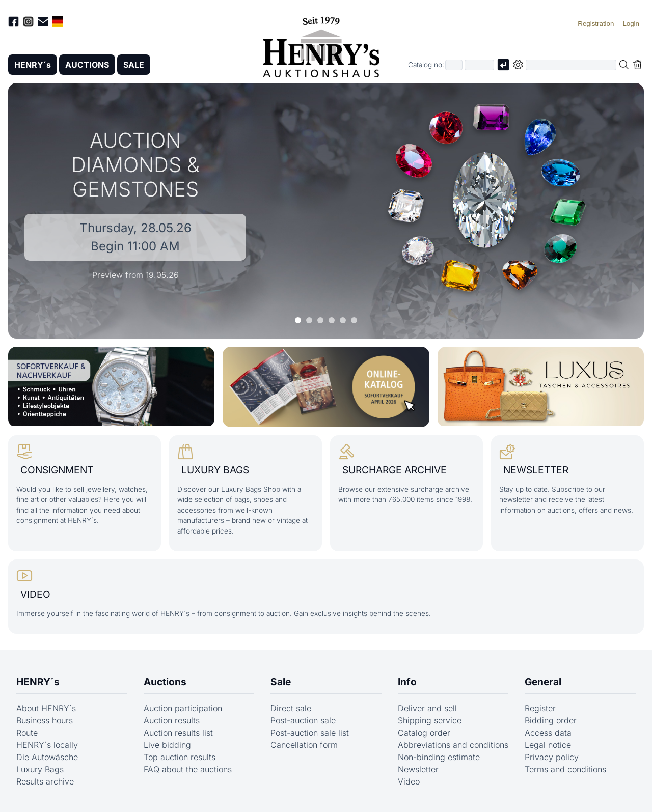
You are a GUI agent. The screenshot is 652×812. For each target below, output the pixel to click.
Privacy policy (552, 757)
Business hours (45, 720)
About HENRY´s (46, 708)
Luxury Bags (40, 769)
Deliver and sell (427, 708)
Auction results (172, 720)
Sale (281, 682)
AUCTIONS (87, 65)
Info (407, 682)
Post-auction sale (303, 720)
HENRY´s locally (47, 745)
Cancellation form (304, 745)
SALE (134, 65)
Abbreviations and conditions (453, 745)
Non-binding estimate (439, 757)
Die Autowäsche (47, 757)
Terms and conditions (565, 769)
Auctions (165, 682)
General (543, 682)
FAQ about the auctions (188, 769)
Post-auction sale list (310, 733)
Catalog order (424, 733)
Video (409, 781)
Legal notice (548, 745)
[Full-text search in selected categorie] (571, 65)
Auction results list (178, 733)
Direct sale (291, 708)
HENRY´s (33, 65)
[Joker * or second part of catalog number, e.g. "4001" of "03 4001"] (479, 65)
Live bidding (167, 745)
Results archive (45, 781)
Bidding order (551, 720)
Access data (548, 733)
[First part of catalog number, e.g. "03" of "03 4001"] (454, 65)
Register (540, 708)
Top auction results (180, 757)
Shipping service (430, 720)
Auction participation (183, 708)
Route (27, 733)
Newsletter (418, 769)
